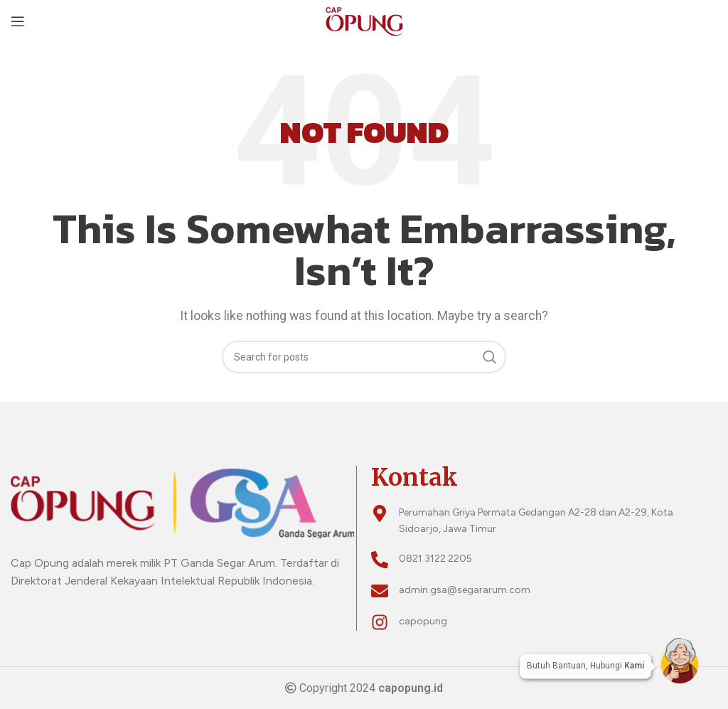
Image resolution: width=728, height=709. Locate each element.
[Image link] (183, 502)
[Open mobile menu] (18, 21)
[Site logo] (364, 20)
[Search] (364, 357)
